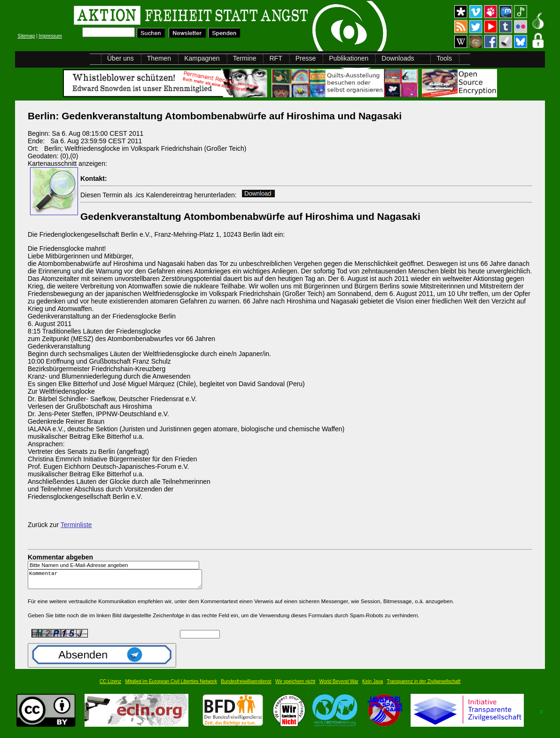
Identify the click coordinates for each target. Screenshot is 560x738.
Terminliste (76, 525)
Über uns (121, 58)
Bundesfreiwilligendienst (246, 686)
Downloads (398, 58)
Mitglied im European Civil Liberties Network (171, 686)
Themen (159, 58)
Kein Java (373, 686)
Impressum (50, 36)
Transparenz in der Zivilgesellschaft (424, 686)
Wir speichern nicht (295, 686)
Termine (245, 58)
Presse (306, 58)
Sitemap (27, 36)
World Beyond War (338, 686)
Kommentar (117, 581)
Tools (444, 58)
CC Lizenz (110, 686)
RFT (276, 58)
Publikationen (349, 58)
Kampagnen (202, 58)
